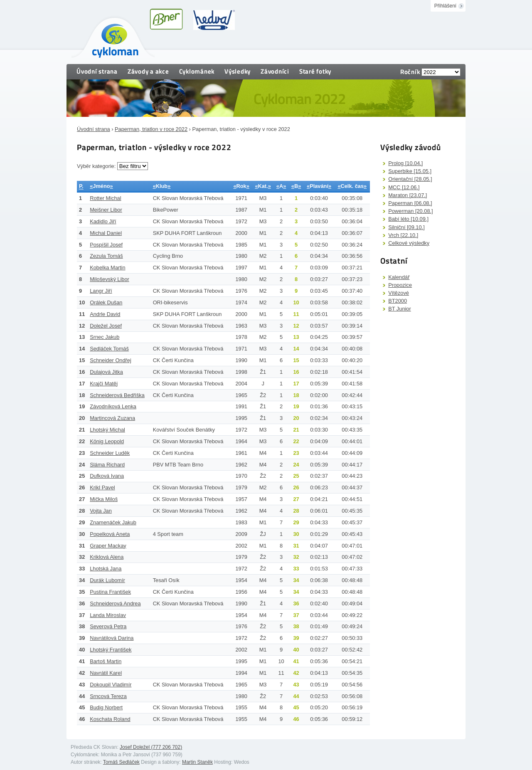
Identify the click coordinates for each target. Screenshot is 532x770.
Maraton (408, 195)
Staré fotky (315, 71)
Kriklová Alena (107, 557)
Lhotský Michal (107, 430)
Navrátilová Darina (112, 638)
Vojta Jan (101, 511)
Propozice (400, 285)
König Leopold (107, 441)
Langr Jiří (101, 291)
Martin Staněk (197, 762)
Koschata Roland (110, 719)
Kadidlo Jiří (103, 221)
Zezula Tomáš (106, 256)
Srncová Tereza (108, 696)
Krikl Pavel (102, 487)
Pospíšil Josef (106, 245)
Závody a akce (148, 71)
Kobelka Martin (107, 268)
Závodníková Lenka (113, 406)
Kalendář (399, 277)
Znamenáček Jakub (113, 522)
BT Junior (400, 309)
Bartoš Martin (106, 661)
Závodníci (275, 71)
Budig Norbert (106, 707)
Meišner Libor (106, 210)
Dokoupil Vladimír (111, 685)
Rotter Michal (105, 198)
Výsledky (238, 71)
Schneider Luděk (110, 453)
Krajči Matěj (104, 384)
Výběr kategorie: (97, 166)
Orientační (410, 179)
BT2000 (398, 301)
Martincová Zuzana (112, 418)
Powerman (410, 211)
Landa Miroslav (108, 615)
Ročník (410, 72)
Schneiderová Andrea (115, 603)
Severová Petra (108, 626)
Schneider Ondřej (111, 360)
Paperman (410, 203)
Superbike (410, 171)
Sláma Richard (107, 465)
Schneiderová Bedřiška (117, 395)
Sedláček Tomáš (109, 349)
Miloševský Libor (110, 279)
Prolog (405, 163)
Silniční (406, 227)
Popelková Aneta (110, 534)
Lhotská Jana (106, 569)
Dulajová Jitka (106, 372)
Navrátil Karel (106, 673)
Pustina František (110, 592)
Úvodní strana (97, 71)
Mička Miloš (104, 499)
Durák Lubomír (107, 580)
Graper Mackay (108, 546)
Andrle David (105, 314)
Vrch (403, 235)
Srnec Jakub (105, 337)
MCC (404, 187)
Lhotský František (111, 650)
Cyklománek (197, 71)
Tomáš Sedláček (121, 762)
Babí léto (408, 219)
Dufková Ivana (107, 476)
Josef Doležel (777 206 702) (151, 747)
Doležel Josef (106, 326)
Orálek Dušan (106, 302)
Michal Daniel (106, 233)
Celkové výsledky (409, 243)
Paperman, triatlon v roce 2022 (151, 129)
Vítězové (399, 293)
